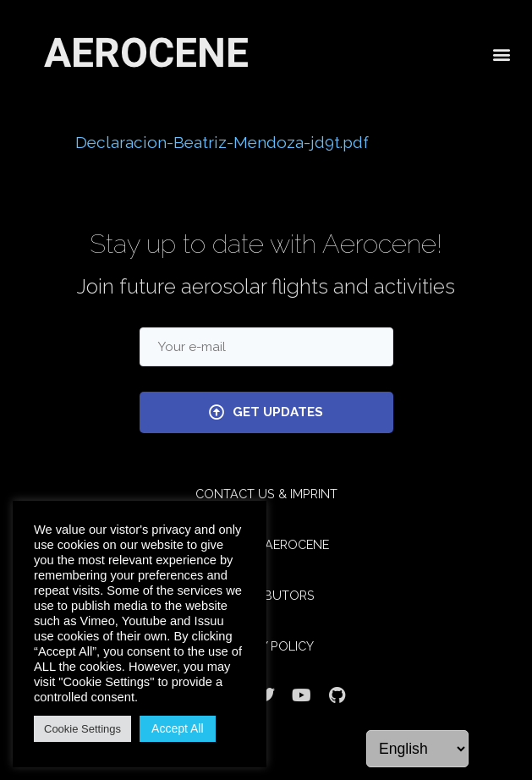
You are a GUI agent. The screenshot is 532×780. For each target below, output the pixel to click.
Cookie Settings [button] (82, 729)
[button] (501, 53)
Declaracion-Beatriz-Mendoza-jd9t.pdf (222, 142)
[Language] (417, 749)
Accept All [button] (177, 728)
